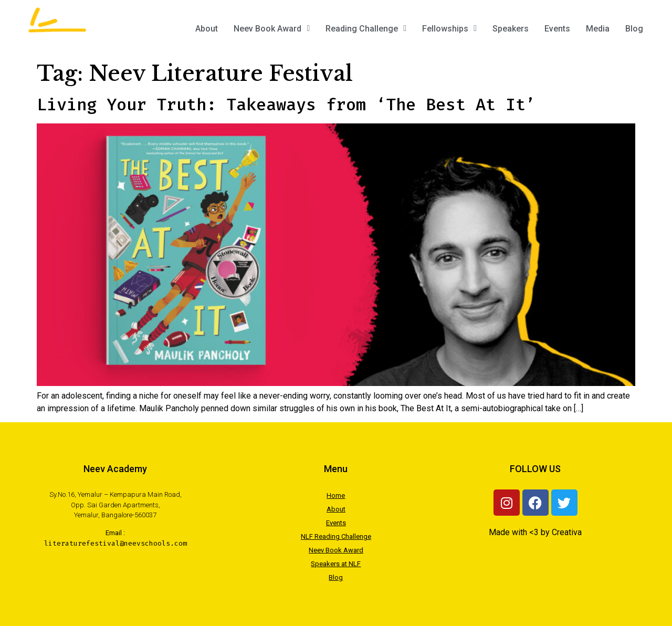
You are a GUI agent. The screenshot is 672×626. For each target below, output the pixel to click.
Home (336, 495)
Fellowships (449, 29)
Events (557, 29)
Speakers (511, 29)
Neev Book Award (272, 29)
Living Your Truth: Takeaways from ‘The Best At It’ (286, 105)
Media (598, 29)
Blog (634, 29)
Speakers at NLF (336, 564)
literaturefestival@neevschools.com (115, 543)
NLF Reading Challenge (336, 536)
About (207, 29)
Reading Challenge (366, 29)
